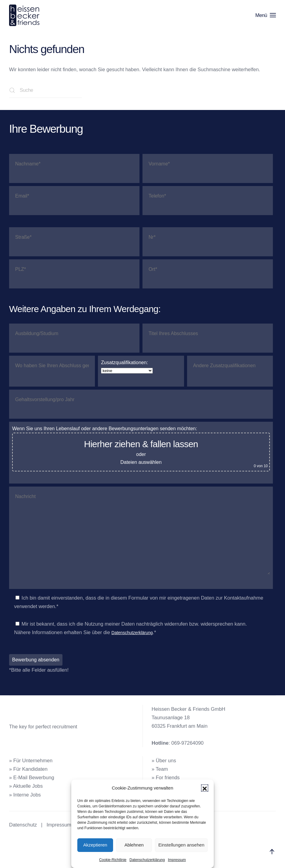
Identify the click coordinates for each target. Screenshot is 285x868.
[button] (205, 788)
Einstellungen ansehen (181, 845)
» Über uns (164, 760)
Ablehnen (134, 845)
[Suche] (45, 90)
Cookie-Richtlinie (113, 860)
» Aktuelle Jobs (26, 786)
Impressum (177, 860)
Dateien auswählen (141, 462)
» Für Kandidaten (28, 769)
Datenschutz (23, 825)
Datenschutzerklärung (147, 860)
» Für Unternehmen (31, 760)
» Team (160, 769)
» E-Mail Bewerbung (32, 777)
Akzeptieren (95, 845)
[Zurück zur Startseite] (25, 15)
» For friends (166, 777)
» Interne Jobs (25, 795)
